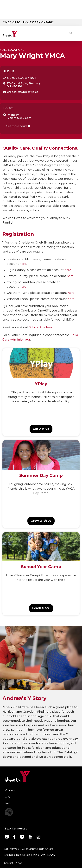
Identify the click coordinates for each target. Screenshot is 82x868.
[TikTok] (39, 837)
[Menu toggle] (77, 33)
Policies (10, 790)
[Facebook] (15, 837)
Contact (9, 863)
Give (8, 797)
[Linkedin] (22, 837)
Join (7, 803)
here (23, 264)
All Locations (13, 50)
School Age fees (41, 327)
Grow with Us (41, 521)
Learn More (41, 608)
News (19, 863)
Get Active (41, 429)
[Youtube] (30, 836)
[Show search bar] (71, 33)
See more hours (18, 126)
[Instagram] (7, 836)
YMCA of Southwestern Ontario (29, 22)
